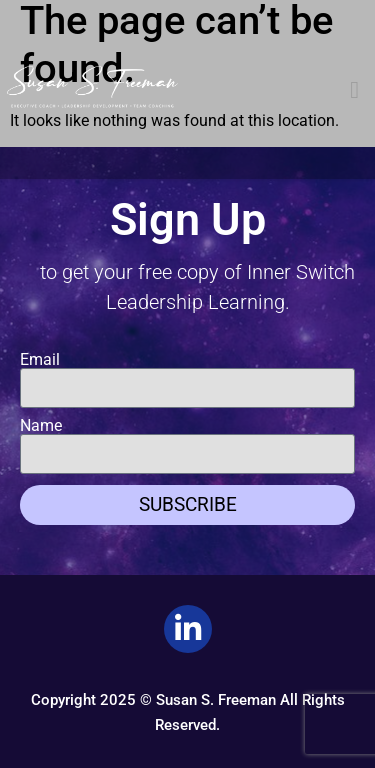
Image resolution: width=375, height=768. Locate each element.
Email (40, 360)
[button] (354, 90)
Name (41, 426)
